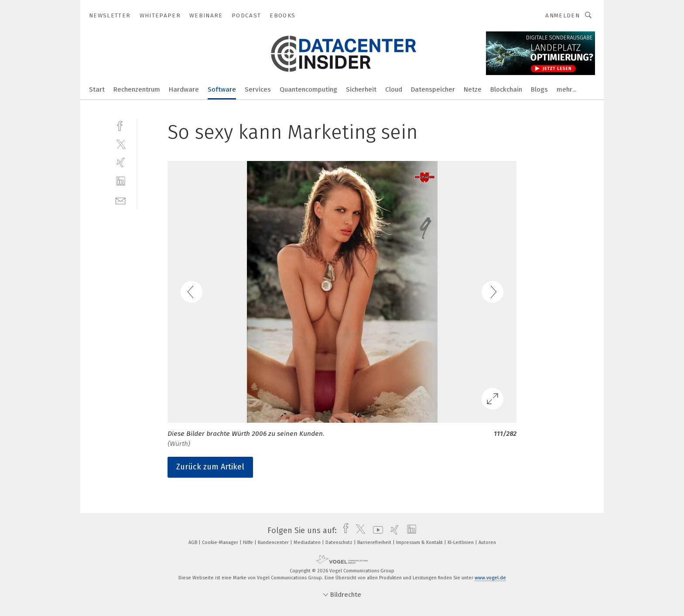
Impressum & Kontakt (420, 542)
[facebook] (121, 125)
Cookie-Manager (221, 542)
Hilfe (249, 542)
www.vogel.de (490, 578)
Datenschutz (340, 542)
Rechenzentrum (137, 89)
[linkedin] (121, 181)
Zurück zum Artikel (210, 467)
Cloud (394, 89)
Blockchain (506, 89)
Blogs (539, 89)
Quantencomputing (308, 89)
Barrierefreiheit (375, 542)
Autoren (487, 542)
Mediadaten (308, 542)
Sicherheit (361, 89)
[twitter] (121, 144)
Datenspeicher (433, 89)
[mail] (121, 200)
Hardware (184, 89)
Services (258, 89)
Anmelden (563, 15)
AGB (193, 542)
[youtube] (376, 530)
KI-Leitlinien (461, 542)
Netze (473, 89)
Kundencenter (274, 542)
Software (222, 89)
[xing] (121, 163)
